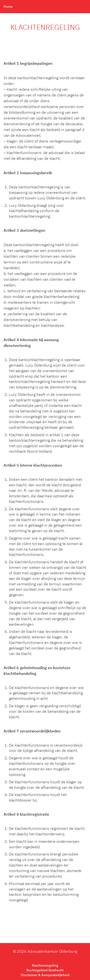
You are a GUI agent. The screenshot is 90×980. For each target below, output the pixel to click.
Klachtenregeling (45, 966)
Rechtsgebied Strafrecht (45, 970)
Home (8, 7)
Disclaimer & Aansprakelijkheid (45, 975)
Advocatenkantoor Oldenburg (52, 952)
